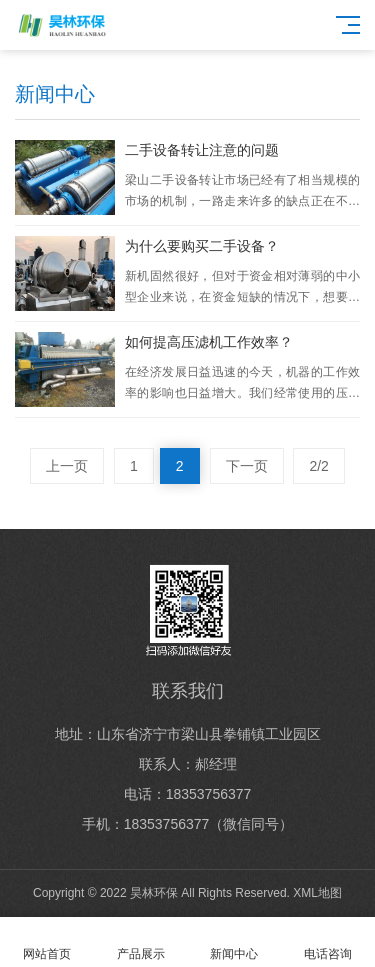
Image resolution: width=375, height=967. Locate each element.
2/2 (318, 466)
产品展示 (141, 942)
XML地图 (317, 893)
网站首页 (47, 942)
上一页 (67, 466)
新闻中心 (235, 942)
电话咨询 (328, 942)
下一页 (247, 466)
